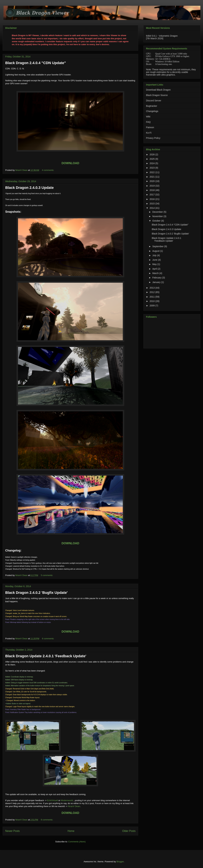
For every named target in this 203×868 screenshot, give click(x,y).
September (158, 246)
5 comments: (47, 575)
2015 (152, 204)
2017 (152, 195)
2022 (152, 172)
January (157, 282)
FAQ (148, 122)
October (157, 221)
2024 (152, 163)
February (157, 278)
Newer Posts (12, 831)
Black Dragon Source (157, 95)
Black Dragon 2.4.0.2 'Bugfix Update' (36, 593)
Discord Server (154, 101)
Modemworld (67, 800)
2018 (152, 190)
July (155, 255)
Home (71, 831)
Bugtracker (152, 106)
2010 (152, 301)
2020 (152, 181)
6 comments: (48, 639)
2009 (152, 306)
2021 (152, 177)
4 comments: (48, 170)
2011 (152, 297)
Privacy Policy (153, 138)
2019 (152, 186)
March (156, 273)
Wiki (148, 117)
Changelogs (152, 111)
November (158, 216)
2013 (152, 288)
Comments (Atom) (77, 842)
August (156, 251)
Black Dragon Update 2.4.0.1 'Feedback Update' (46, 656)
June (155, 260)
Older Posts (129, 831)
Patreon (150, 127)
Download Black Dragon (158, 90)
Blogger (120, 862)
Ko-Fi (149, 133)
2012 (152, 292)
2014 (152, 208)
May (155, 264)
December (158, 212)
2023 (152, 168)
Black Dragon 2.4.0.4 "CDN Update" (36, 63)
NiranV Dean (74, 806)
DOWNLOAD (70, 163)
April (155, 269)
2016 (152, 199)
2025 (152, 159)
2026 (152, 155)
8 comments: (47, 820)
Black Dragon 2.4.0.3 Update (29, 188)
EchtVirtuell (52, 800)
